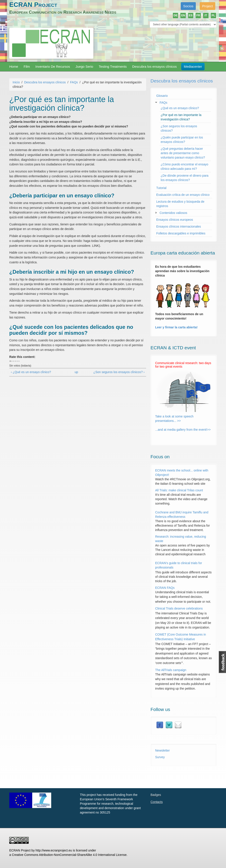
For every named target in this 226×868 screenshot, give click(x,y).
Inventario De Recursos (53, 66)
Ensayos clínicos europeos (175, 220)
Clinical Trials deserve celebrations (179, 608)
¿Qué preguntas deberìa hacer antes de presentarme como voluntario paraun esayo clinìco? (183, 153)
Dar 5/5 (19, 361)
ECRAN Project (33, 5)
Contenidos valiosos (173, 213)
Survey (160, 757)
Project (207, 6)
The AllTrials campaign (171, 670)
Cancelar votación (10, 361)
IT (206, 15)
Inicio (16, 82)
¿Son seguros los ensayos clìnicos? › (119, 372)
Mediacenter (193, 66)
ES (191, 15)
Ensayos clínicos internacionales (179, 226)
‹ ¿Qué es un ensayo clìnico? (31, 372)
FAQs (74, 82)
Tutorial (161, 188)
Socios (188, 6)
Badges (156, 795)
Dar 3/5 (15, 361)
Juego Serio (84, 66)
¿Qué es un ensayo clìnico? (180, 108)
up (76, 372)
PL (213, 15)
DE (176, 15)
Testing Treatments (113, 66)
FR (198, 15)
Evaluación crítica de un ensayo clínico (183, 195)
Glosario (162, 96)
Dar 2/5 (14, 361)
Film (27, 66)
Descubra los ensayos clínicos (154, 66)
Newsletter (162, 750)
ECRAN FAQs (165, 588)
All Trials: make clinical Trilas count (179, 490)
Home (14, 66)
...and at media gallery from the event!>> (183, 430)
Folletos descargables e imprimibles (181, 233)
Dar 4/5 (17, 361)
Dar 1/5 (12, 361)
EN (183, 15)
